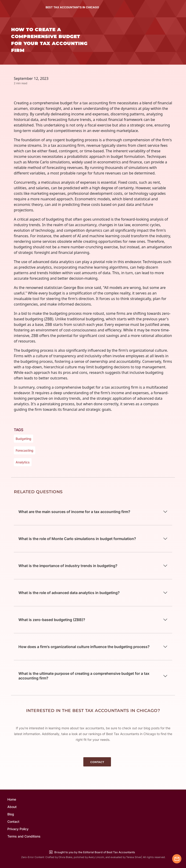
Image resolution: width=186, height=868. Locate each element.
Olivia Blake (65, 857)
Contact (13, 821)
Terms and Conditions (24, 836)
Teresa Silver (134, 857)
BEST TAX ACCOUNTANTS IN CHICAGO (72, 7)
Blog (11, 814)
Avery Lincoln (96, 857)
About (12, 807)
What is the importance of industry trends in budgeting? (68, 566)
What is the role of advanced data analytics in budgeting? (69, 593)
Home (12, 799)
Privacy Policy (18, 829)
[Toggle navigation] (10, 7)
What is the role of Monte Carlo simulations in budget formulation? (77, 539)
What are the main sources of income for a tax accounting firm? (74, 512)
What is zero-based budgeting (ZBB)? (52, 620)
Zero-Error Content (33, 857)
